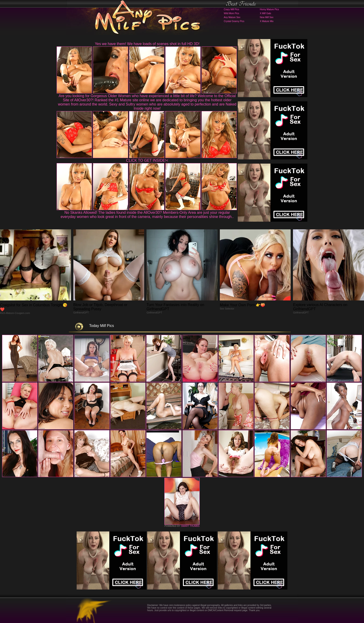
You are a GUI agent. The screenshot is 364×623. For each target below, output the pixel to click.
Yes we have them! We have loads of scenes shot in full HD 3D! (147, 44)
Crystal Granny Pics (234, 21)
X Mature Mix (267, 21)
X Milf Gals (265, 13)
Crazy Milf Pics (231, 9)
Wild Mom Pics (231, 13)
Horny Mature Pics (269, 9)
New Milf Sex (266, 17)
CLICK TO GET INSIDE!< (147, 160)
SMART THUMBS (190, 526)
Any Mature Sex (232, 17)
